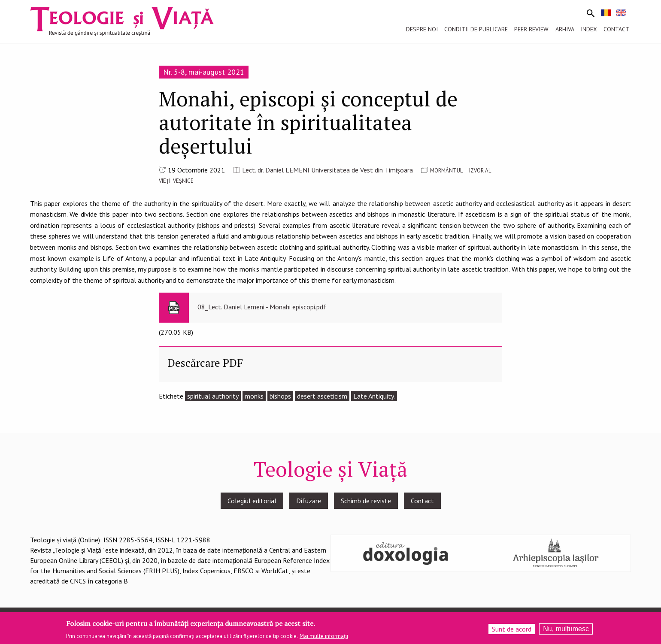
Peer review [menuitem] (531, 29)
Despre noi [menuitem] (422, 29)
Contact (422, 501)
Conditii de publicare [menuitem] (476, 29)
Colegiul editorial (252, 501)
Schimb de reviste (366, 501)
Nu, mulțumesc (566, 631)
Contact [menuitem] (616, 29)
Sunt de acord (512, 632)
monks (254, 396)
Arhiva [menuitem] (565, 29)
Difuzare (309, 501)
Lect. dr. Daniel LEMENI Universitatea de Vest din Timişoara (327, 170)
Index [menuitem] (589, 29)
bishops (280, 396)
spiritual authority (213, 396)
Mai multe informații (324, 639)
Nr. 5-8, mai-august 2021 (204, 72)
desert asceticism (322, 396)
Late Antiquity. (374, 396)
